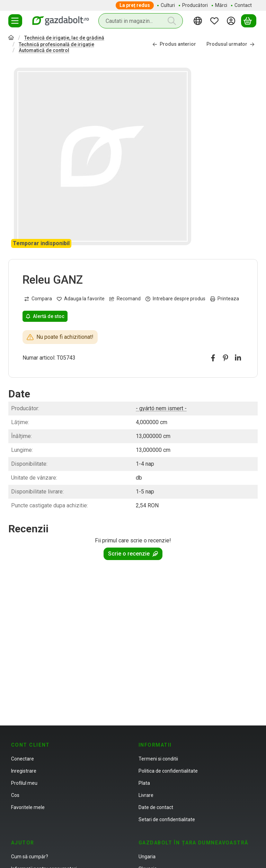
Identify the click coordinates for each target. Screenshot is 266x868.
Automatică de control (44, 50)
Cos (15, 795)
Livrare (146, 795)
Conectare (23, 759)
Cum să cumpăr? (30, 857)
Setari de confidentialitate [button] (167, 819)
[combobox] (141, 21)
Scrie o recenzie (133, 554)
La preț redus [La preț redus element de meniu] (135, 5)
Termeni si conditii (158, 759)
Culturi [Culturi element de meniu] (168, 5)
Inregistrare (24, 771)
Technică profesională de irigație (56, 44)
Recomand (125, 299)
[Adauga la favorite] (81, 299)
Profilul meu (24, 783)
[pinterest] (225, 358)
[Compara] (38, 299)
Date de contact (156, 807)
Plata (144, 783)
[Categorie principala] (11, 38)
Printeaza (225, 299)
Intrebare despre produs (175, 299)
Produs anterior (174, 44)
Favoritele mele (28, 807)
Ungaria (147, 857)
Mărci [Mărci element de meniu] (221, 5)
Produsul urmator (230, 44)
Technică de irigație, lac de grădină (64, 38)
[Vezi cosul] (249, 21)
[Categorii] (15, 21)
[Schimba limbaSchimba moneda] (199, 21)
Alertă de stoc (45, 316)
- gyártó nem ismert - (161, 408)
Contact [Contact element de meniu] (243, 5)
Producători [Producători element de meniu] (195, 5)
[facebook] (213, 358)
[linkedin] (238, 358)
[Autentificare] (232, 21)
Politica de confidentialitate (168, 771)
